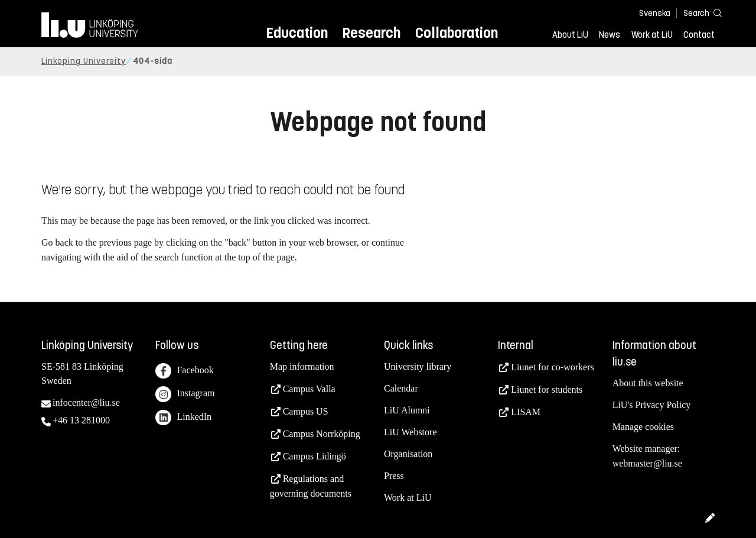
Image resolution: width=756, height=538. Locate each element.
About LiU (570, 35)
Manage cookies (643, 427)
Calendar (401, 388)
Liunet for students (547, 389)
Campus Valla (309, 389)
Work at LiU (652, 35)
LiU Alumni (407, 410)
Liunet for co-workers (552, 367)
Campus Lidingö (315, 456)
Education (297, 33)
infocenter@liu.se (86, 402)
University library (418, 366)
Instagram (185, 394)
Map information (302, 366)
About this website (648, 383)
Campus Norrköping (322, 434)
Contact (699, 35)
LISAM (526, 412)
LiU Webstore (410, 432)
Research (371, 33)
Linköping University (84, 61)
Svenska (655, 13)
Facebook (184, 371)
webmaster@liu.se (647, 463)
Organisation (408, 454)
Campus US (306, 411)
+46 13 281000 (81, 420)
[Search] (697, 13)
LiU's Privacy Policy (652, 405)
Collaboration (457, 33)
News (610, 35)
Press (394, 476)
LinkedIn (183, 418)
